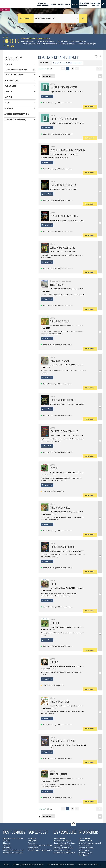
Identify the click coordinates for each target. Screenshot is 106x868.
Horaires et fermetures (62, 841)
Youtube (32, 843)
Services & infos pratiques (13, 838)
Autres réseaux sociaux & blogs (40, 845)
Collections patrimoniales (13, 850)
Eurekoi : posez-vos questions (40, 850)
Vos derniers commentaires (64, 853)
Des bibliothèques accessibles (90, 843)
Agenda (6, 841)
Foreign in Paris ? (85, 845)
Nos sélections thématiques (64, 843)
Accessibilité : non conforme (88, 865)
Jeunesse (7, 848)
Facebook (32, 838)
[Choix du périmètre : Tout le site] (26, 18)
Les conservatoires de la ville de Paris (61, 865)
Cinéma (6, 845)
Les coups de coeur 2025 (63, 848)
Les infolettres (34, 848)
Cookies (82, 848)
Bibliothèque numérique (13, 853)
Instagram (33, 841)
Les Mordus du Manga (62, 850)
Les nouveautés (59, 838)
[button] (104, 4)
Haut (73, 823)
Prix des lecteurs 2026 (62, 845)
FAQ (80, 838)
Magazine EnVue (85, 841)
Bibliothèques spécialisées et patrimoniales (28, 865)
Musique (7, 843)
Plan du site (83, 855)
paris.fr (6, 865)
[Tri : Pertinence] (48, 76)
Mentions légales (85, 853)
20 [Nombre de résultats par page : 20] (98, 69)
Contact (87, 838)
